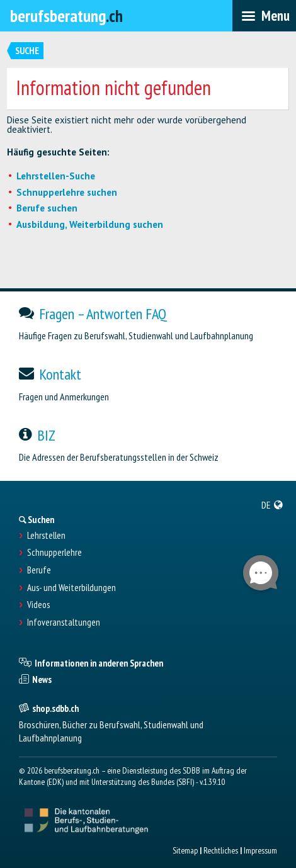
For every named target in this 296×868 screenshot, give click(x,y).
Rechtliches (221, 850)
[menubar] (264, 16)
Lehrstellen (46, 536)
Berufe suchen (47, 208)
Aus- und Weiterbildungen (71, 588)
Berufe (39, 570)
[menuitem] (272, 505)
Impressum (260, 850)
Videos (38, 605)
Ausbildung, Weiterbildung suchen (90, 224)
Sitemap (185, 850)
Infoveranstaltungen (64, 623)
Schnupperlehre (54, 553)
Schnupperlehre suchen (67, 192)
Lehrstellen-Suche (56, 176)
